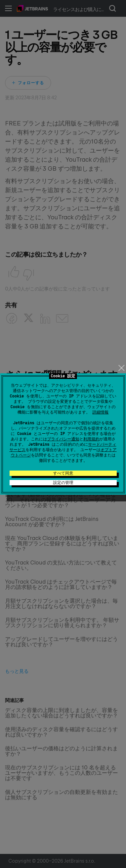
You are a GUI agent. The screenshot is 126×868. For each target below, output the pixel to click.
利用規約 (91, 439)
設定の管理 (63, 483)
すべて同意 (63, 473)
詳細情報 (100, 412)
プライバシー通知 (63, 439)
